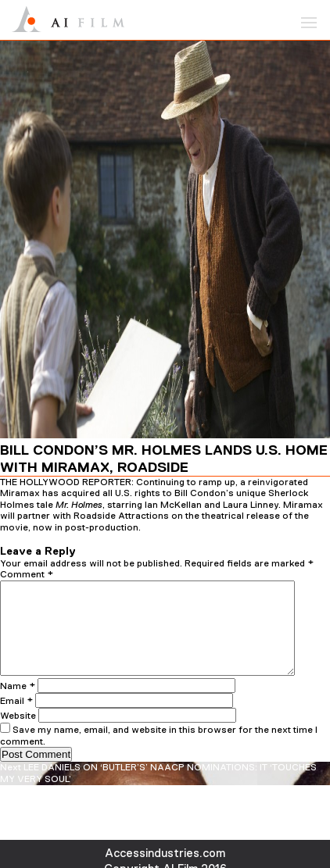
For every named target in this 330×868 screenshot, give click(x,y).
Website (18, 734)
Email (16, 720)
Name (18, 705)
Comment (27, 574)
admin (187, 538)
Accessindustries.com (165, 853)
